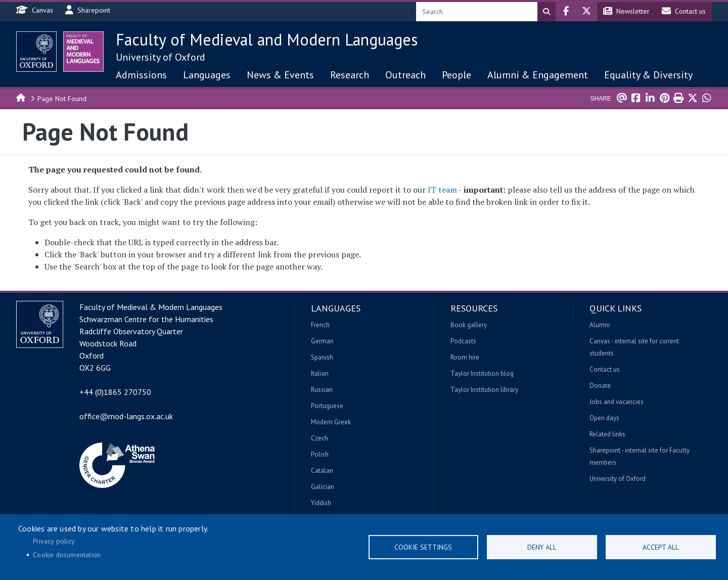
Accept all (661, 547)
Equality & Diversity (648, 75)
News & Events (280, 75)
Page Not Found (62, 99)
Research (350, 75)
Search (547, 12)
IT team (442, 190)
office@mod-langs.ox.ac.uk (126, 416)
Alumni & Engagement (538, 75)
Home (21, 97)
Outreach (405, 75)
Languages (207, 75)
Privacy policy (54, 541)
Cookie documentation (67, 555)
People (457, 75)
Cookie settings (423, 547)
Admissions (141, 75)
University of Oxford (161, 57)
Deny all (542, 547)
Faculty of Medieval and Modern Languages (267, 39)
